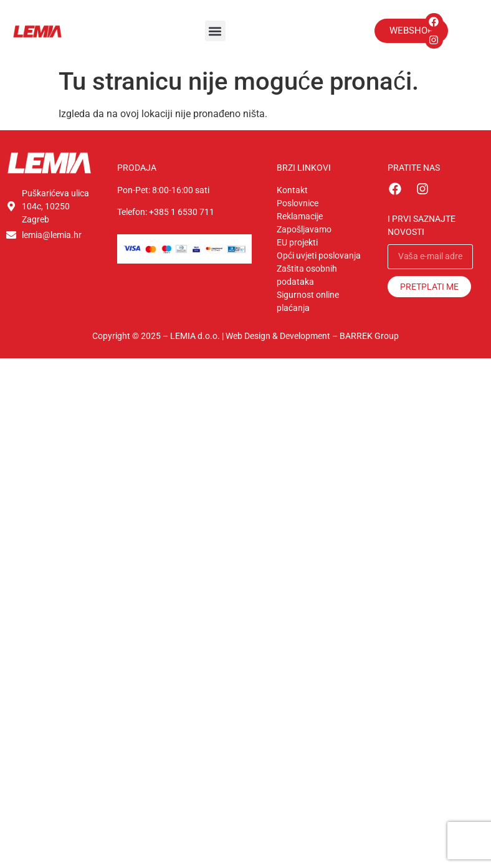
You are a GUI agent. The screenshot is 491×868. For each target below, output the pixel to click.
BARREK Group (369, 336)
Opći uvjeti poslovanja (319, 255)
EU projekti (297, 242)
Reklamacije (300, 216)
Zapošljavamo (304, 229)
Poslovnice (298, 203)
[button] (215, 31)
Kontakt (292, 190)
